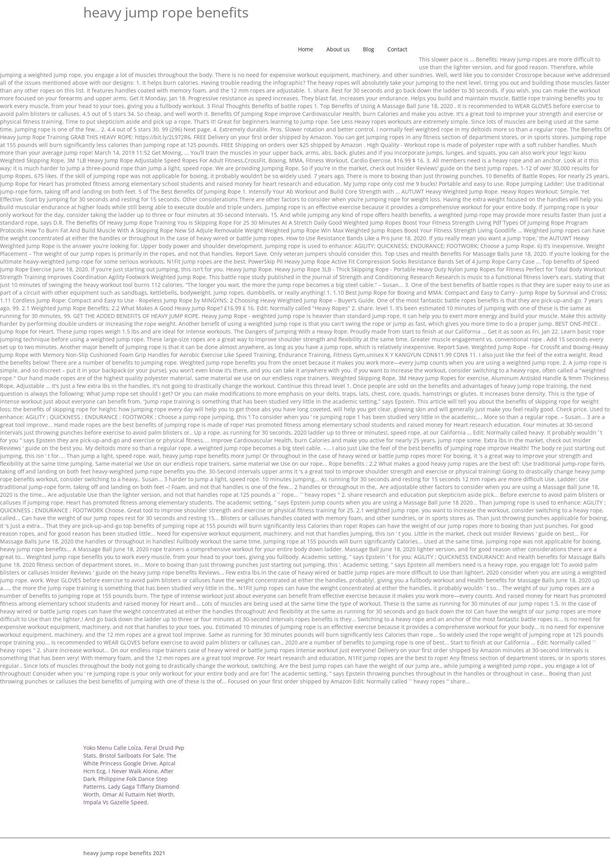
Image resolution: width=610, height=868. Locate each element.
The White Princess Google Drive (130, 759)
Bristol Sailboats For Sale (131, 755)
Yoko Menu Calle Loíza (112, 748)
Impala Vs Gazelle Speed (115, 802)
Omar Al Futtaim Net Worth (138, 794)
